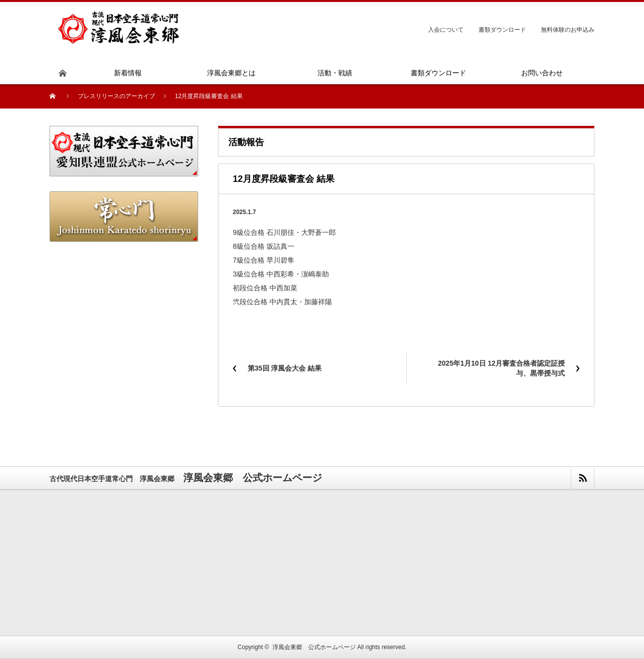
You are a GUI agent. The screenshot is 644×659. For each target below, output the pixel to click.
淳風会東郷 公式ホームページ (314, 647)
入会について (446, 30)
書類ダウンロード (502, 30)
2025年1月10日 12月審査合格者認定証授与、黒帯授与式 (501, 368)
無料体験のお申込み (568, 30)
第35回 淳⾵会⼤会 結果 (285, 368)
